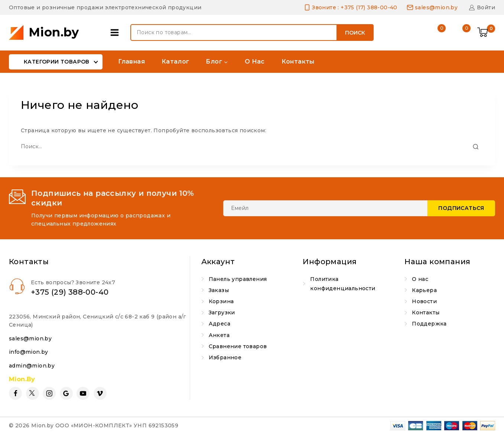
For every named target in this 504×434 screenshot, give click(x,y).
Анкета (219, 335)
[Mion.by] (44, 33)
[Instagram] (49, 393)
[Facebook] (15, 393)
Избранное (225, 357)
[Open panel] (116, 33)
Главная (131, 61)
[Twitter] (32, 393)
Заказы (219, 290)
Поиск (355, 33)
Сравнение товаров (238, 346)
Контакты (298, 61)
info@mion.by (29, 352)
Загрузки (222, 312)
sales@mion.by (30, 339)
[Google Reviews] (66, 393)
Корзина (221, 301)
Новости (424, 301)
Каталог (175, 61)
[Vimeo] (100, 393)
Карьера (424, 290)
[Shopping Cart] (486, 33)
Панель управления (238, 279)
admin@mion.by (32, 366)
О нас (255, 61)
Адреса (220, 324)
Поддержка (429, 324)
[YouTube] (83, 393)
